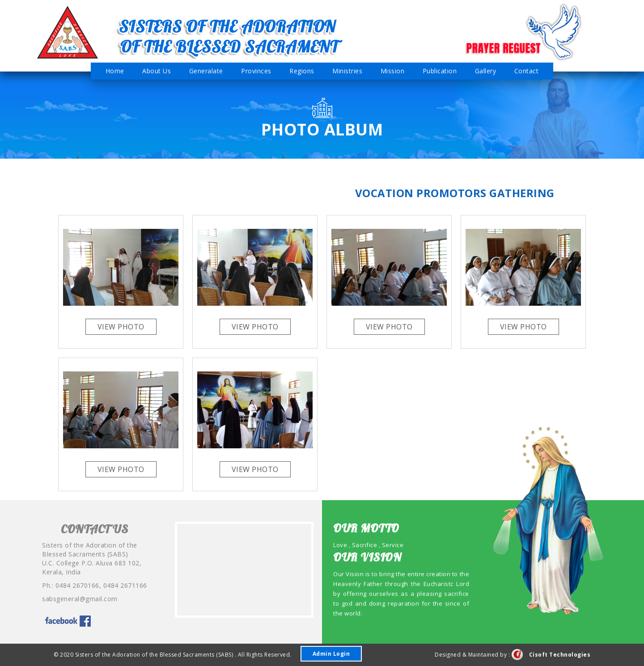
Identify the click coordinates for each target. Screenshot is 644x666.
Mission (393, 71)
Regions (302, 71)
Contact (527, 71)
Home (115, 71)
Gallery (486, 71)
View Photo (121, 327)
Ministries (347, 71)
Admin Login (331, 654)
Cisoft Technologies (551, 655)
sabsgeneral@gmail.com (80, 599)
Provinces (256, 71)
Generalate (206, 71)
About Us (157, 71)
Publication (440, 71)
